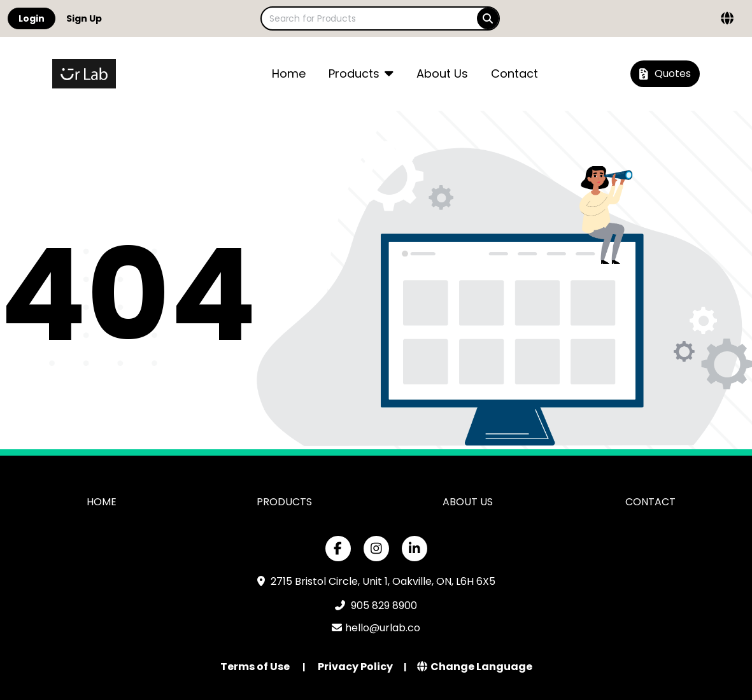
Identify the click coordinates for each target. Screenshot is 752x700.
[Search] (488, 18)
